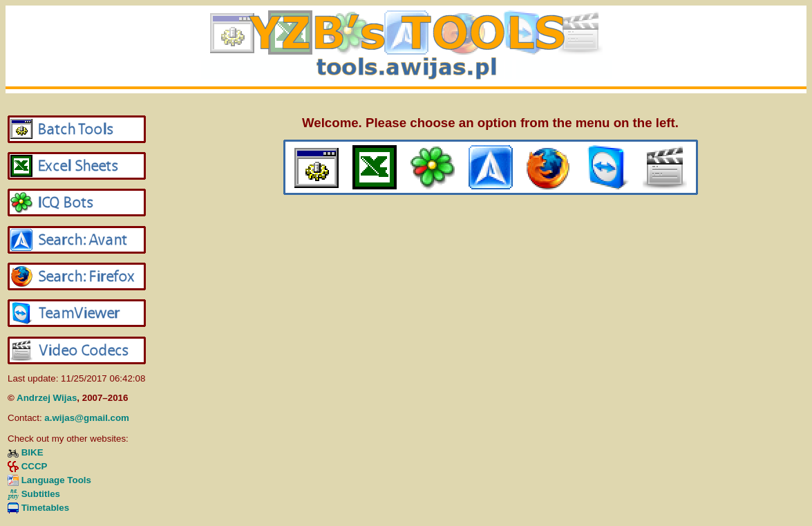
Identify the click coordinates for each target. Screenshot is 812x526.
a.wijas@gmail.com (87, 418)
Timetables (45, 508)
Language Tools (56, 480)
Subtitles (41, 494)
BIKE (32, 452)
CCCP (35, 466)
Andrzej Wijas (47, 398)
